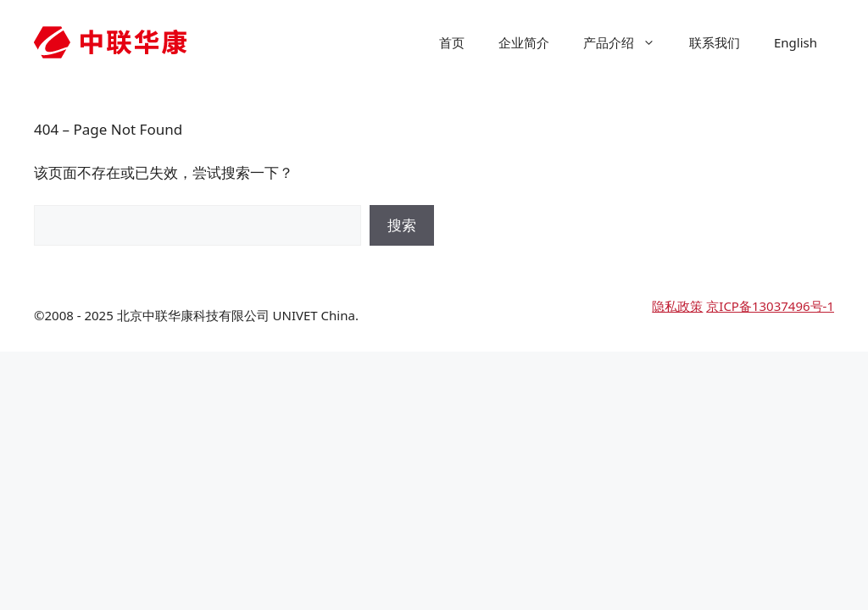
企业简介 (524, 42)
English (796, 42)
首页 (452, 42)
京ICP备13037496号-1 (770, 306)
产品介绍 (628, 42)
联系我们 (715, 42)
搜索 (402, 225)
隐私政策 (677, 306)
